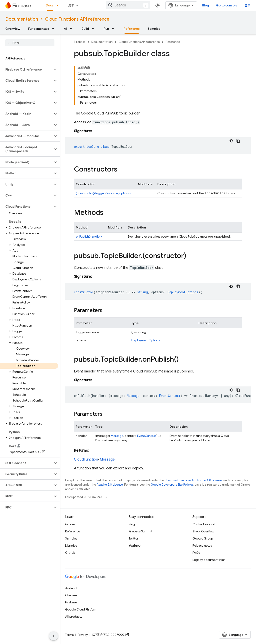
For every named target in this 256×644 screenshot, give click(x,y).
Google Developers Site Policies (172, 485)
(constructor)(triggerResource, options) (103, 193)
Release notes (202, 546)
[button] (26, 69)
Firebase (80, 42)
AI (65, 29)
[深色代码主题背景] (231, 141)
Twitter (133, 538)
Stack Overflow (203, 531)
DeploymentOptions (146, 340)
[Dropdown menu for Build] (94, 29)
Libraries (71, 546)
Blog (206, 5)
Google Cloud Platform (81, 609)
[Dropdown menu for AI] (72, 29)
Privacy (83, 635)
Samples (154, 29)
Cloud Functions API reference (77, 19)
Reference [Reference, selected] (132, 29)
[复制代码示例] (238, 141)
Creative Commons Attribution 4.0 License (193, 480)
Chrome (71, 595)
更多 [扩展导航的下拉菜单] (71, 5)
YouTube (135, 546)
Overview (13, 29)
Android (71, 588)
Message (117, 436)
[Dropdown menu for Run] (114, 29)
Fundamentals (39, 29)
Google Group (203, 538)
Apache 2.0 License (110, 485)
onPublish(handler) (89, 236)
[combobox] (128, 5)
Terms (69, 635)
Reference (173, 42)
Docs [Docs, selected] (50, 5)
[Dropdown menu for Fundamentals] (54, 29)
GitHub (70, 553)
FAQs (196, 553)
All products (74, 616)
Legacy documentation (209, 560)
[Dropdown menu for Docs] (59, 5)
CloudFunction (86, 459)
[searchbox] (30, 43)
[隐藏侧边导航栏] (54, 636)
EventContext (147, 436)
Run (106, 29)
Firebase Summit (140, 531)
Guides (70, 524)
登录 (248, 5)
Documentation (22, 19)
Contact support (204, 524)
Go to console (227, 5)
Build (85, 29)
